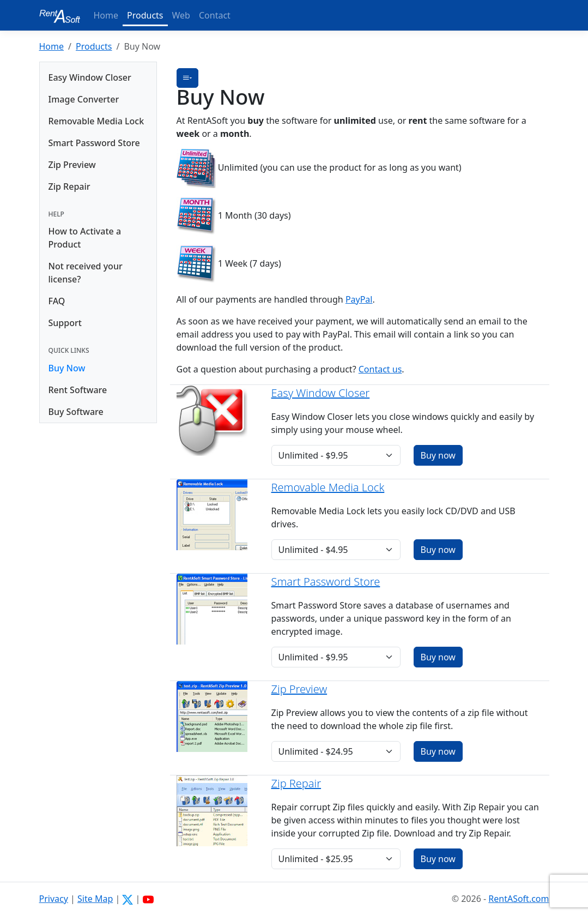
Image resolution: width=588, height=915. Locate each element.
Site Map (95, 899)
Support (65, 323)
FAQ (57, 301)
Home (106, 15)
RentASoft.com (519, 899)
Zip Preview (72, 165)
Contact (215, 15)
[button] (187, 78)
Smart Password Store (94, 143)
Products (145, 15)
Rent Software (78, 390)
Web (181, 15)
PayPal (359, 299)
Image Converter (84, 99)
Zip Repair (69, 186)
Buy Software (76, 412)
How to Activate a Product (85, 238)
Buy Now (67, 368)
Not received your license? (86, 273)
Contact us (380, 369)
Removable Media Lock (96, 121)
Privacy (54, 899)
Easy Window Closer (90, 77)
